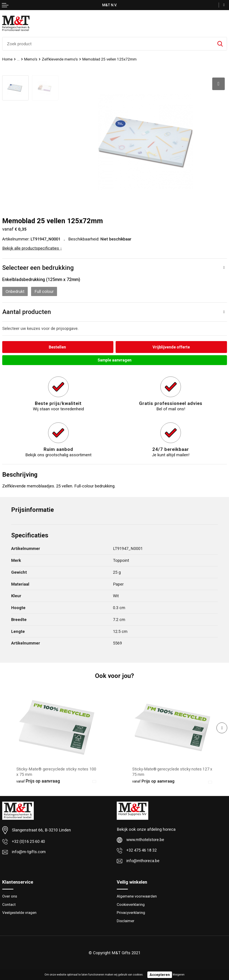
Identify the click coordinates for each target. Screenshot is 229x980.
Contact (9, 906)
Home (7, 59)
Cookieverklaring (131, 906)
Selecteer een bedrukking (38, 268)
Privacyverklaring (131, 914)
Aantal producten (27, 312)
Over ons (10, 897)
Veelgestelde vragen (19, 914)
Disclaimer (126, 922)
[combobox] (108, 44)
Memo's (31, 59)
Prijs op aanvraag (38, 782)
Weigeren (179, 975)
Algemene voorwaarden (137, 897)
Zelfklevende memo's (60, 59)
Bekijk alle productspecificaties (32, 248)
